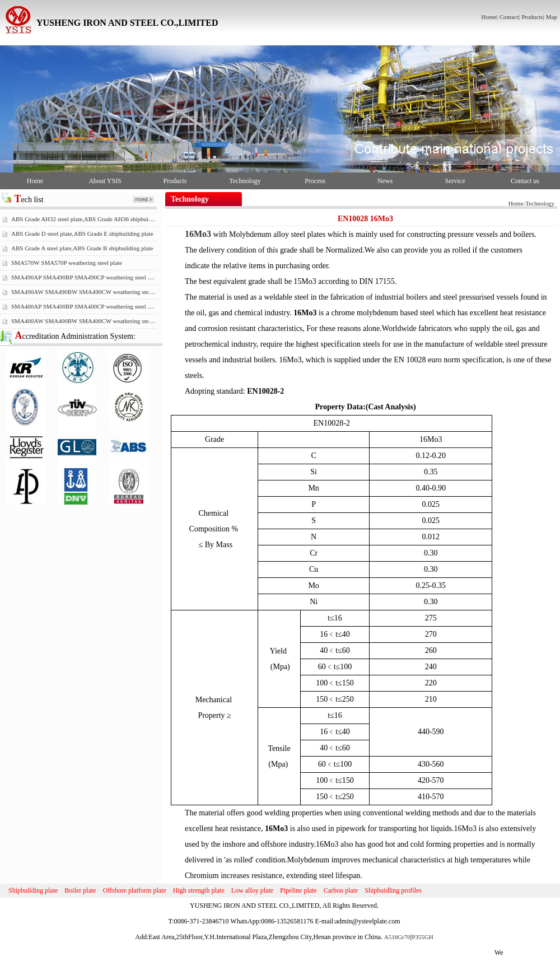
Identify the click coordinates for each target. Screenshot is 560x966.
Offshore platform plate (135, 890)
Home (35, 181)
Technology (245, 181)
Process (315, 181)
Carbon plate (341, 890)
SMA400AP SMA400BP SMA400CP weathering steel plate (85, 306)
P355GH (423, 937)
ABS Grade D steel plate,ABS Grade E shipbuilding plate (82, 234)
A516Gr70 (397, 937)
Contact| (510, 17)
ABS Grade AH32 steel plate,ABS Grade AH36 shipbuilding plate (93, 219)
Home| (490, 17)
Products (175, 181)
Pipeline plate (298, 890)
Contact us (525, 181)
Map (552, 17)
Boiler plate (80, 890)
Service (455, 181)
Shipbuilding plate (33, 890)
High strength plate (199, 890)
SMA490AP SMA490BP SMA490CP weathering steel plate (85, 277)
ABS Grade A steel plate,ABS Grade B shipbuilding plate (82, 248)
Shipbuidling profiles (393, 890)
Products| (533, 17)
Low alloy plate (252, 890)
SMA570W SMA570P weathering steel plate (67, 263)
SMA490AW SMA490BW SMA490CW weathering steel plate (89, 292)
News (385, 181)
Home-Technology (531, 203)
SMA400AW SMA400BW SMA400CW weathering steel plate (89, 321)
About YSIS (105, 181)
